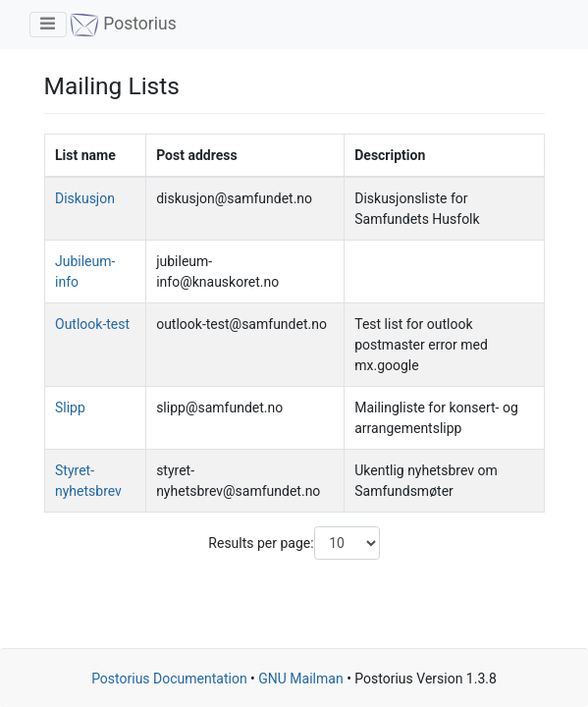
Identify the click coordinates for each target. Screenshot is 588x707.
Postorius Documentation (169, 679)
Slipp (70, 408)
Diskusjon (85, 198)
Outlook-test (92, 324)
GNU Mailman (300, 679)
